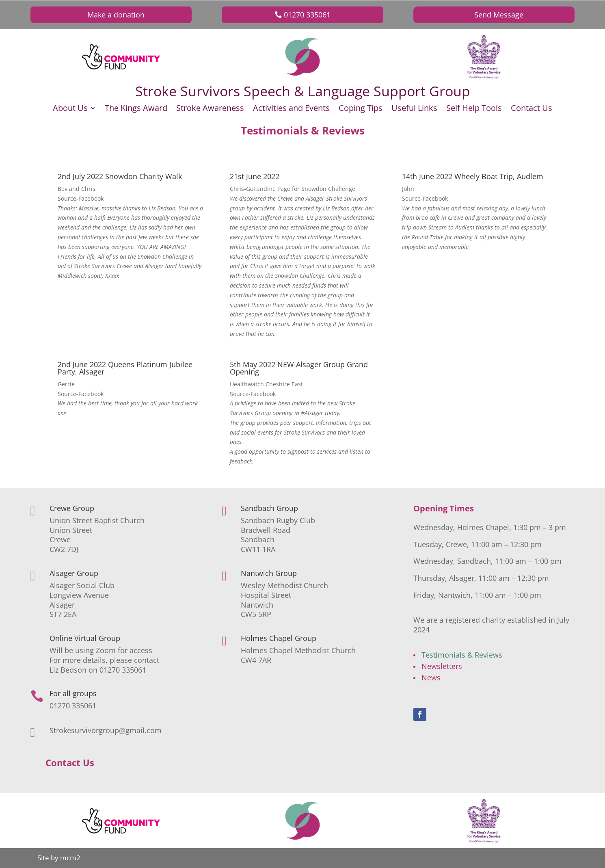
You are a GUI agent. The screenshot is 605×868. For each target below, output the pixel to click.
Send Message (499, 15)
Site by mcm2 (59, 858)
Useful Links (414, 109)
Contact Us (532, 109)
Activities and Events (291, 109)
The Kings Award (136, 109)
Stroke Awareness (210, 109)
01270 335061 (307, 15)
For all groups (73, 693)
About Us (70, 109)
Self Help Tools (474, 109)
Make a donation (116, 15)
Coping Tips (361, 109)
